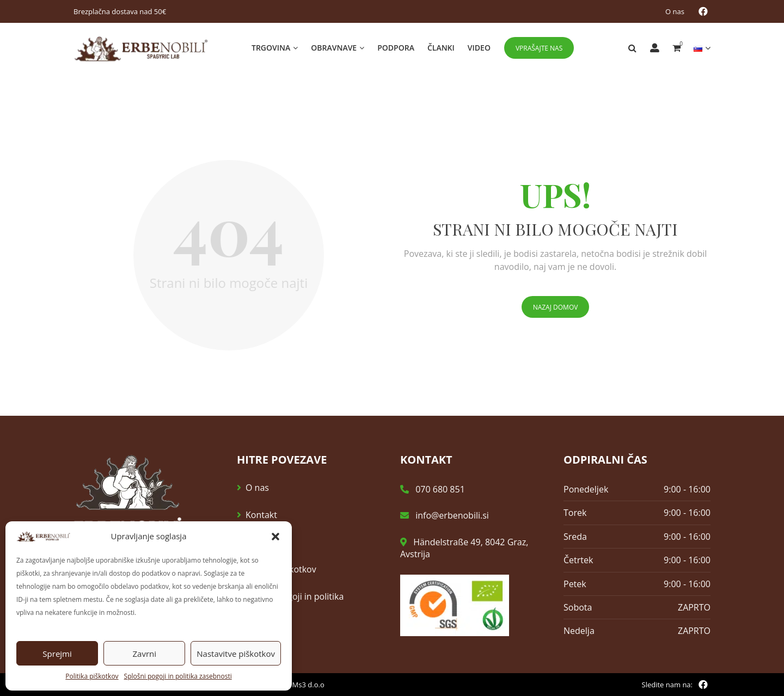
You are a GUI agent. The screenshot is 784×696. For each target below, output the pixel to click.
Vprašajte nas (539, 48)
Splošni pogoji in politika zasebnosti (178, 676)
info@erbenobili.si (445, 516)
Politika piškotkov (92, 676)
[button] (275, 537)
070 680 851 (433, 490)
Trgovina (271, 48)
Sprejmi (57, 654)
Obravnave (334, 48)
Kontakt (261, 515)
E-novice (262, 543)
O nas (675, 11)
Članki (441, 48)
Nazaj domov (556, 308)
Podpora (396, 48)
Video (479, 48)
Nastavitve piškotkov (236, 654)
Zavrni (144, 654)
